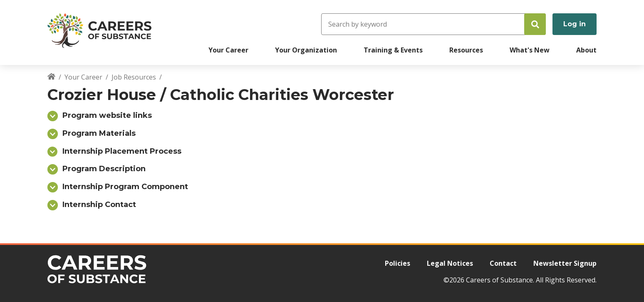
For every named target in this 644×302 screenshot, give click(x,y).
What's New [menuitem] (530, 50)
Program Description (104, 169)
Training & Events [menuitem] (393, 50)
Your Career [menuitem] (228, 50)
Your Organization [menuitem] (306, 50)
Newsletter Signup (565, 263)
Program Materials (99, 133)
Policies (398, 263)
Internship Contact (99, 205)
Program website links (107, 115)
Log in (575, 24)
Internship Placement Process (122, 151)
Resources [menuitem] (466, 50)
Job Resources (134, 77)
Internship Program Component (125, 187)
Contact (503, 263)
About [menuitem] (586, 50)
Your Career (83, 77)
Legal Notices (450, 263)
